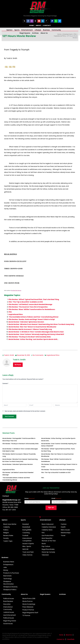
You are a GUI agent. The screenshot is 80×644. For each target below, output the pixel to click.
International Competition (27, 539)
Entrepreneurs (8, 565)
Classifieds (71, 639)
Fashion (64, 524)
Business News (9, 562)
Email (56, 498)
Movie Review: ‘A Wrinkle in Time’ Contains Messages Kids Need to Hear (36, 332)
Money (6, 570)
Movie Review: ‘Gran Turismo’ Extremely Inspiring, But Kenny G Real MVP (36, 334)
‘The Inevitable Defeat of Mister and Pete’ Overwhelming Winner (34, 317)
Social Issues (8, 624)
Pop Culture (46, 546)
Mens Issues (65, 530)
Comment (5, 383)
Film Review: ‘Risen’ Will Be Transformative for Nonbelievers (32, 309)
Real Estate (7, 576)
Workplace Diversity (10, 587)
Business (46, 30)
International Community (8, 608)
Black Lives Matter (10, 524)
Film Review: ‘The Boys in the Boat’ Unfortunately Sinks (30, 337)
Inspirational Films (60, 36)
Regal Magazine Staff (30, 613)
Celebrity (7, 527)
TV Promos (26, 615)
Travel (63, 536)
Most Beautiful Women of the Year (49, 539)
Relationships (66, 533)
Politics (6, 530)
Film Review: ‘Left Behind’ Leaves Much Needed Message (30, 304)
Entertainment (27, 30)
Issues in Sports (28, 544)
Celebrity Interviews (49, 527)
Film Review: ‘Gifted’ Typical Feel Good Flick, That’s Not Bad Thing (34, 299)
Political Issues (9, 599)
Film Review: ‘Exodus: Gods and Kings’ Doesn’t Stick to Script (32, 319)
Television (45, 555)
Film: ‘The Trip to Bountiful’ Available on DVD (26, 302)
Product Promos (28, 610)
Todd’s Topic (8, 541)
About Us (44, 33)
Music (44, 544)
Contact (6, 496)
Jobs (5, 567)
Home (61, 635)
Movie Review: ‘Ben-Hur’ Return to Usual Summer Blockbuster (32, 327)
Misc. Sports (27, 546)
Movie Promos (28, 601)
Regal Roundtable (48, 549)
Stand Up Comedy (48, 552)
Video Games (27, 555)
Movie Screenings (29, 604)
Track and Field (28, 552)
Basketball (26, 527)
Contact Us (61, 639)
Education (7, 604)
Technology (8, 579)
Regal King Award (10, 621)
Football (25, 536)
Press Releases (28, 607)
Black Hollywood (48, 524)
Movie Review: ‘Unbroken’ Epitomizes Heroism (26, 322)
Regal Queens (25, 33)
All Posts (18, 365)
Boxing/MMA (27, 530)
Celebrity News (47, 530)
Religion (6, 533)
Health (63, 527)
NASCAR (25, 549)
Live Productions (48, 536)
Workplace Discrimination (8, 583)
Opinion (9, 30)
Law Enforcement (10, 615)
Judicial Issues (9, 612)
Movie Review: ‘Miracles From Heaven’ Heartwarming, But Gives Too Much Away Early (41, 324)
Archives (35, 33)
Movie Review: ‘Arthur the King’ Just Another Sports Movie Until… (33, 339)
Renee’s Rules (8, 536)
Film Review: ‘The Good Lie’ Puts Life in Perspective (28, 307)
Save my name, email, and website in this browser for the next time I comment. (25, 411)
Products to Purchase (11, 573)
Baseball (26, 524)
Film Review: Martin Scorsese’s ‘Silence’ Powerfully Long (30, 329)
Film (75, 34)
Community (56, 30)
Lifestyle (38, 30)
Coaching (26, 533)
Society (6, 538)
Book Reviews (8, 601)
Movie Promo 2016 (29, 599)
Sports (17, 30)
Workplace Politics (10, 590)
